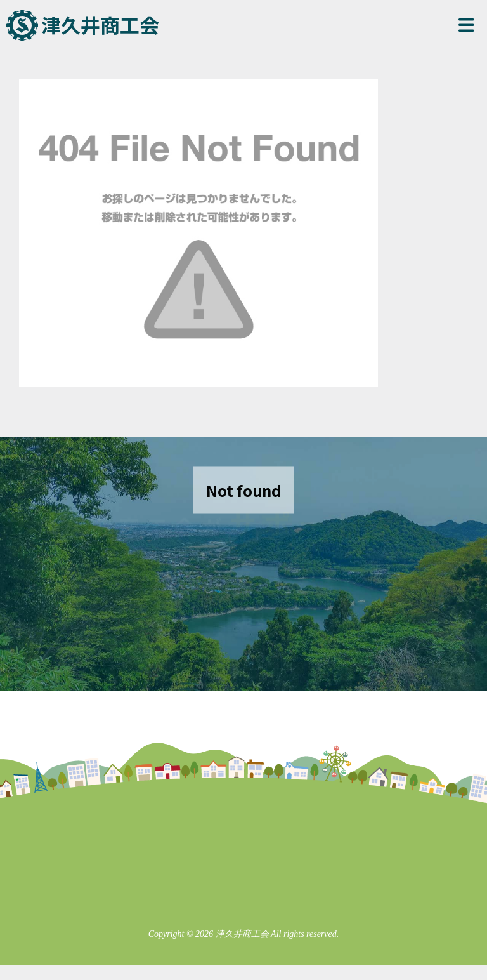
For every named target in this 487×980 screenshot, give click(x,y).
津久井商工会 (100, 24)
